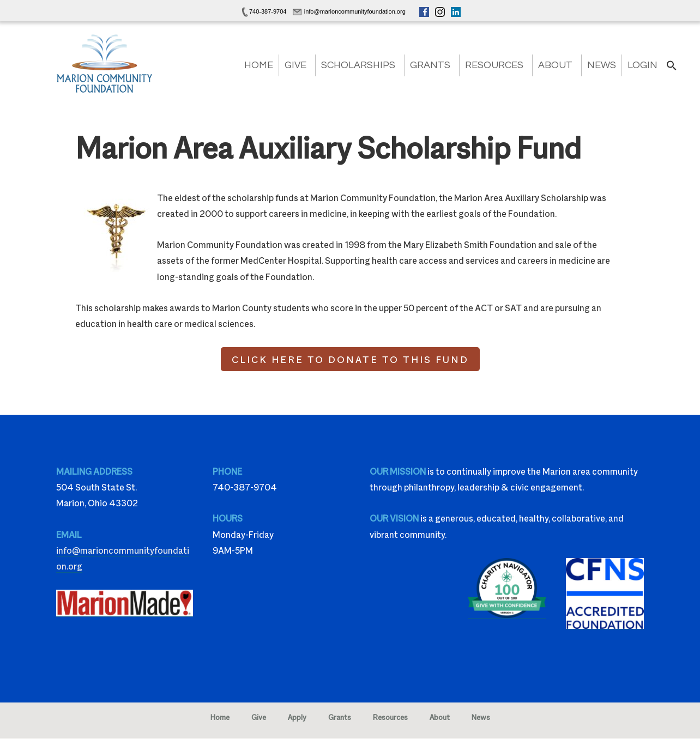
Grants (430, 65)
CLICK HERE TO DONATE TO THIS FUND (350, 359)
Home (259, 65)
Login (642, 65)
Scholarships (358, 65)
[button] (672, 69)
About (555, 65)
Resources (494, 65)
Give (295, 65)
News (602, 65)
